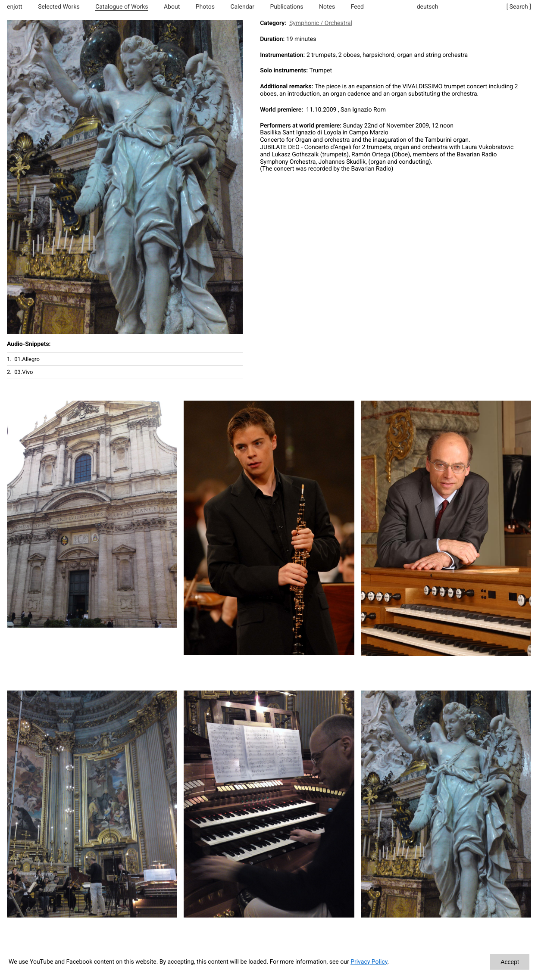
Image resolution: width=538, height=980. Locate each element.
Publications (286, 7)
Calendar (242, 7)
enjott (15, 7)
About (172, 7)
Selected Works (59, 7)
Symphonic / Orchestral (321, 23)
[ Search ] (519, 7)
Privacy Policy (369, 962)
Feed (357, 7)
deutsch (428, 7)
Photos (205, 7)
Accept (510, 962)
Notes (327, 7)
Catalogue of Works (122, 7)
